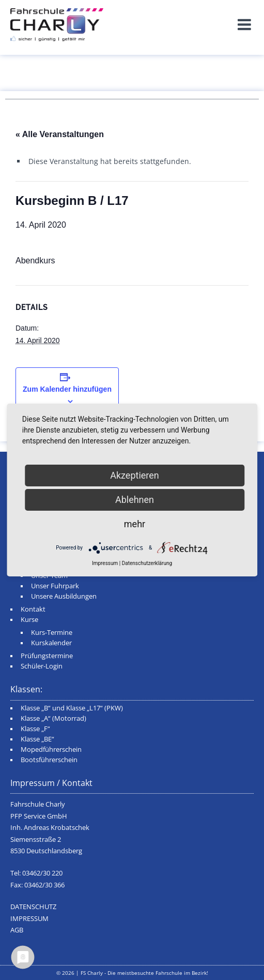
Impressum (105, 563)
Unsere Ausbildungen (64, 596)
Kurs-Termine (52, 633)
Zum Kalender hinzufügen (67, 389)
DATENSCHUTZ (33, 907)
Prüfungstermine (47, 656)
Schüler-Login (42, 666)
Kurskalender (51, 643)
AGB (17, 930)
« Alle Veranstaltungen (60, 134)
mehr (135, 524)
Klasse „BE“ (37, 739)
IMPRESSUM (29, 919)
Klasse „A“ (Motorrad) (53, 718)
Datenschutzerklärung (147, 563)
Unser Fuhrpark (55, 586)
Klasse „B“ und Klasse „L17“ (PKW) (72, 708)
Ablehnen (135, 500)
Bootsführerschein (49, 760)
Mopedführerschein (51, 749)
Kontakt (33, 609)
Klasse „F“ (35, 729)
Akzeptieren (135, 475)
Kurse (29, 620)
